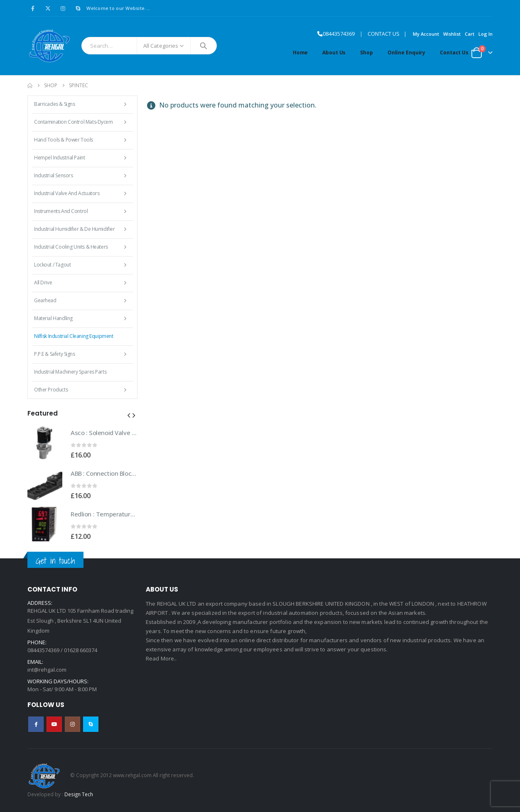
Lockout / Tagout (52, 265)
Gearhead (45, 300)
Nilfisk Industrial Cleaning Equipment (74, 336)
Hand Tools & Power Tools (64, 140)
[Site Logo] (49, 46)
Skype (91, 724)
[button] (129, 415)
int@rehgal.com (47, 670)
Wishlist (452, 34)
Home (300, 53)
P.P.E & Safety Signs (55, 354)
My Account (426, 34)
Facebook (36, 724)
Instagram (72, 724)
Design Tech (79, 794)
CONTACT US (384, 34)
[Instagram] (63, 8)
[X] (48, 8)
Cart (470, 34)
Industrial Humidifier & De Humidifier (74, 229)
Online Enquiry (406, 53)
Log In (486, 34)
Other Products (51, 390)
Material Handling (53, 318)
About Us (334, 53)
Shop (367, 53)
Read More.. (161, 658)
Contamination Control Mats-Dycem (74, 122)
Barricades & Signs (54, 104)
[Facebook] (33, 8)
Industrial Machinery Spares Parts (70, 372)
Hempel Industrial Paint (59, 158)
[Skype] (78, 8)
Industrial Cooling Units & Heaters (71, 247)
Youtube (54, 724)
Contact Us (454, 53)
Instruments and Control (61, 211)
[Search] (204, 46)
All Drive (43, 282)
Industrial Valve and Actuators (67, 193)
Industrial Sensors (53, 175)
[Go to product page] (45, 443)
